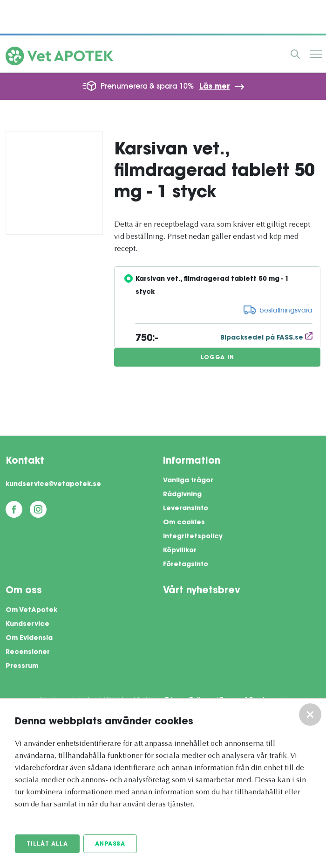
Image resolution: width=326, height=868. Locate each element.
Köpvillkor (180, 551)
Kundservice (27, 625)
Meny (316, 54)
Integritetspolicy (193, 537)
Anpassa (110, 844)
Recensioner (28, 653)
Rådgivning (182, 495)
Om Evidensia (29, 639)
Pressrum (22, 667)
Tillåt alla (47, 844)
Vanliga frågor (188, 481)
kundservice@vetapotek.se (53, 485)
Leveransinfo (186, 509)
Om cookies (184, 523)
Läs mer (215, 87)
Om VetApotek (31, 611)
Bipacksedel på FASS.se (266, 338)
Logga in (217, 358)
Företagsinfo (186, 565)
